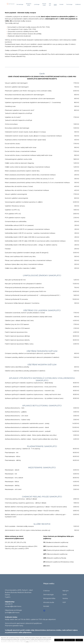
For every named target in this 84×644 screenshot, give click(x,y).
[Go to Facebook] (44, 612)
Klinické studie (49, 604)
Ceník (65, 596)
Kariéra (65, 600)
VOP (64, 604)
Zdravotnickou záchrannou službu (48, 631)
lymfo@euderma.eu (12, 614)
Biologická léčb (49, 600)
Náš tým (66, 592)
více (27, 642)
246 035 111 (9, 605)
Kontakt (46, 607)
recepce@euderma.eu (13, 607)
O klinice (46, 592)
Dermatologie (48, 596)
